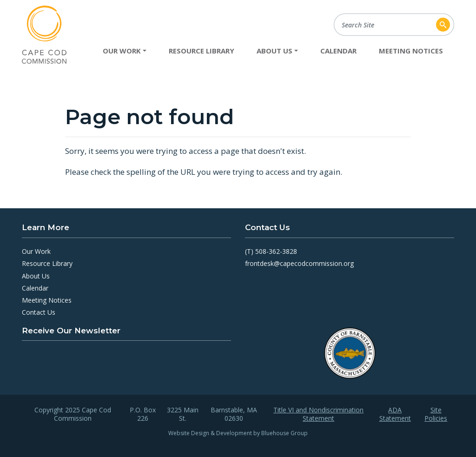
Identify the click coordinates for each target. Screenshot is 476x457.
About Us (36, 276)
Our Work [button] (122, 51)
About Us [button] (274, 51)
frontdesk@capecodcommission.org (299, 263)
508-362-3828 (276, 251)
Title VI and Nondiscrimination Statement (318, 414)
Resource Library (202, 51)
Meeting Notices (411, 51)
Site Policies (436, 414)
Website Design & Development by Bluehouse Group (238, 433)
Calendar (338, 51)
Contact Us (39, 312)
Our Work (36, 251)
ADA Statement (395, 414)
